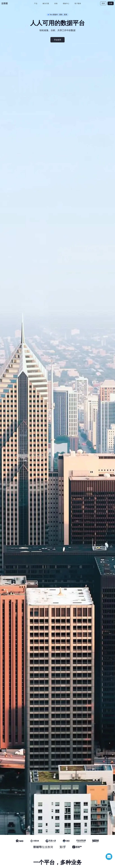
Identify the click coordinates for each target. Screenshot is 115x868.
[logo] (10, 3)
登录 (103, 3)
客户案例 (78, 3)
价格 (56, 3)
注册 (111, 3)
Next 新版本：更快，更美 (58, 15)
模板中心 (66, 3)
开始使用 (57, 40)
